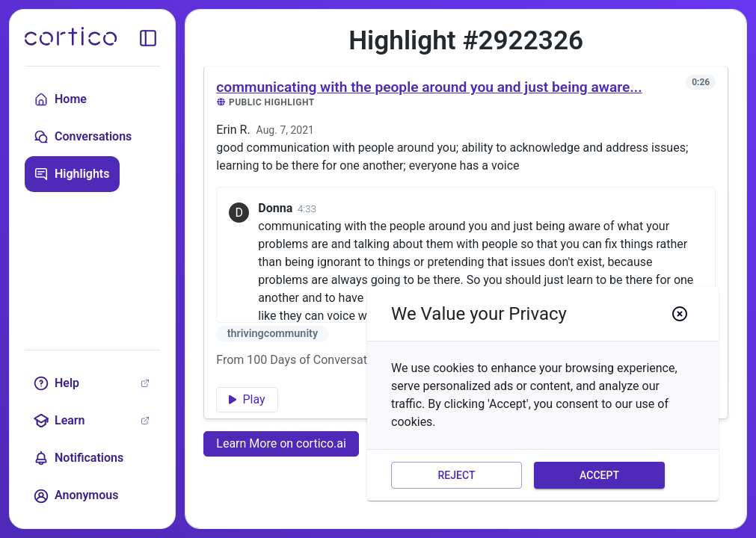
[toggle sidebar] (148, 38)
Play (247, 399)
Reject (457, 476)
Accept (599, 476)
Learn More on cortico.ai (281, 443)
